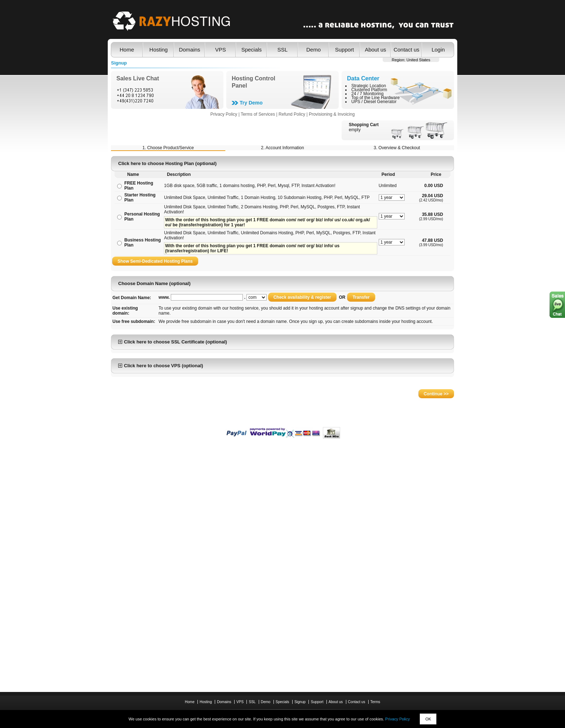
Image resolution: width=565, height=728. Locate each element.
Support (345, 50)
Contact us (406, 50)
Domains (189, 50)
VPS (221, 50)
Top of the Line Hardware (375, 98)
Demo (313, 50)
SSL (282, 50)
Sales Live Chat (138, 78)
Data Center (363, 78)
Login (438, 50)
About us (375, 50)
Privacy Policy (397, 719)
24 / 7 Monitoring (367, 94)
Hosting (159, 50)
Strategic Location (369, 86)
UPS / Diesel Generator (374, 102)
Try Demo (251, 103)
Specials (252, 50)
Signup (300, 702)
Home (127, 50)
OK (428, 719)
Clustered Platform (369, 90)
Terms (375, 702)
